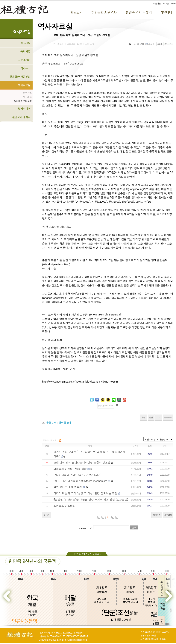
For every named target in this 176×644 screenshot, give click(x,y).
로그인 (166, 3)
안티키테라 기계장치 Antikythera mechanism (80, 481)
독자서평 (25, 51)
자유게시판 (24, 60)
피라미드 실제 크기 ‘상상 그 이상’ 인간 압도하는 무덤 (85, 493)
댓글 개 (51, 423)
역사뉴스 (25, 68)
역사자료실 (24, 85)
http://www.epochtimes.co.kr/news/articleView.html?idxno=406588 (80, 382)
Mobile (173, 3)
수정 (143, 417)
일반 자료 (27, 93)
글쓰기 (46, 515)
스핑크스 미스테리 (65, 506)
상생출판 (61, 640)
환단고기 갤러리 (21, 117)
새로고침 (168, 515)
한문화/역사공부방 (20, 77)
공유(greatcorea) (106, 406)
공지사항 (25, 43)
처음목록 (157, 515)
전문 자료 (27, 97)
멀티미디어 (24, 109)
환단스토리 (136, 454)
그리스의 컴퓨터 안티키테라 (70, 469)
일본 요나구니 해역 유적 (68, 487)
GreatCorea (136, 506)
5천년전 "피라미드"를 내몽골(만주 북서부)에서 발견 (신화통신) (91, 499)
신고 (132, 44)
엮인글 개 (65, 423)
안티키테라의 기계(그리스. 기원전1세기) (78, 475)
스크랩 (150, 44)
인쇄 (141, 44)
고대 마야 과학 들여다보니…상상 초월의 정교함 (82, 462)
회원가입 (157, 3)
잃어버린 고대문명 (23, 101)
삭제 (159, 417)
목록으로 (168, 417)
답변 (151, 417)
